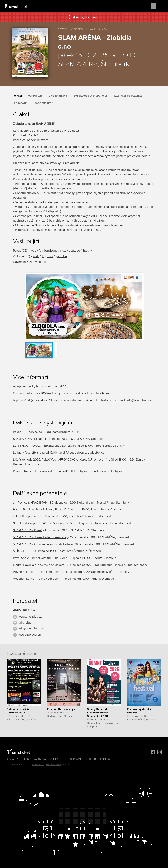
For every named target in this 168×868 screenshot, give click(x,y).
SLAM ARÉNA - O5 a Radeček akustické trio (42, 544)
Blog (26, 759)
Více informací (58, 96)
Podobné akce (44, 103)
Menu (162, 6)
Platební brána (53, 764)
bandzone (51, 251)
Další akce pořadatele (128, 96)
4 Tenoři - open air (26, 516)
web (33, 251)
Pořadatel (21, 103)
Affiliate (56, 759)
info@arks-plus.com (32, 629)
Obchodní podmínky (98, 759)
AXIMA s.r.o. (38, 764)
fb (40, 251)
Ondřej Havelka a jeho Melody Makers (39, 565)
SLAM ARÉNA (78, 64)
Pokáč (17, 432)
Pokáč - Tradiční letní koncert (32, 471)
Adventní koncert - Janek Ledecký (36, 572)
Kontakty (12, 759)
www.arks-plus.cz (30, 617)
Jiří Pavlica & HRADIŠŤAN (30, 503)
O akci (18, 96)
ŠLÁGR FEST (22, 551)
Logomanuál (73, 759)
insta (63, 251)
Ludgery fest (21, 453)
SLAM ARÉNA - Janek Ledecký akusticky (40, 537)
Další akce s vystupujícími (90, 96)
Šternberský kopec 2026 (30, 523)
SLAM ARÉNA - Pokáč (28, 439)
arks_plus (25, 623)
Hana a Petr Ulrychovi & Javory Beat (37, 510)
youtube (74, 251)
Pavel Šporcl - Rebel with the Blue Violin (40, 558)
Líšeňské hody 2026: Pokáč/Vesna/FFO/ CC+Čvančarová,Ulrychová (58, 460)
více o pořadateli (30, 635)
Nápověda (40, 759)
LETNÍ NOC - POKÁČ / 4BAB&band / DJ (39, 446)
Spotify (87, 251)
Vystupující (36, 96)
